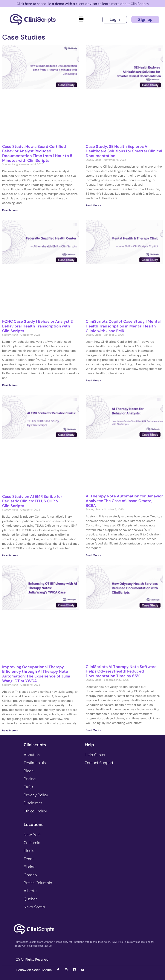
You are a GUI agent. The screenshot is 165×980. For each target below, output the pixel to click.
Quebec (31, 899)
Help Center (95, 755)
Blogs (29, 771)
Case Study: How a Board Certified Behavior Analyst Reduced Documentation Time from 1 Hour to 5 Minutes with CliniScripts (37, 154)
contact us (45, 946)
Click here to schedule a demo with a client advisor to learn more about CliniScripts (83, 4)
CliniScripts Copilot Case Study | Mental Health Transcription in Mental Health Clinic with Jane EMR (123, 326)
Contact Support (99, 763)
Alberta (30, 891)
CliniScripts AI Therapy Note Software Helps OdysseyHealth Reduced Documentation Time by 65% (121, 671)
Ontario (30, 875)
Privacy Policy (36, 795)
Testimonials (35, 763)
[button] (81, 19)
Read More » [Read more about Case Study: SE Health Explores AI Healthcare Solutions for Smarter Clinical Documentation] (93, 205)
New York (32, 835)
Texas (29, 859)
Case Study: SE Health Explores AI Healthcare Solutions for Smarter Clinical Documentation (124, 151)
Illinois (29, 851)
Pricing (30, 779)
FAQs (28, 787)
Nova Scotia (34, 907)
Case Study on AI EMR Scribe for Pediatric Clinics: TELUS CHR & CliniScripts (32, 501)
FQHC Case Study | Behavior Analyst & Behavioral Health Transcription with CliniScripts (38, 326)
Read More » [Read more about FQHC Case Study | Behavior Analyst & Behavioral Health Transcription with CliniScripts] (10, 385)
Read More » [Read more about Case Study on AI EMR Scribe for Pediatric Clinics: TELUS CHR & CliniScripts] (10, 555)
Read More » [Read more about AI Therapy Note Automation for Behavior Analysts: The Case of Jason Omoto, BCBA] (93, 555)
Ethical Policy (35, 811)
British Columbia (38, 883)
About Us (32, 755)
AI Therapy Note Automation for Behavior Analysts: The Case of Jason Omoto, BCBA (124, 501)
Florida (30, 867)
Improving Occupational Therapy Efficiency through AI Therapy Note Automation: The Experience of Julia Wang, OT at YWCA (36, 674)
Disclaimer (33, 803)
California (32, 843)
